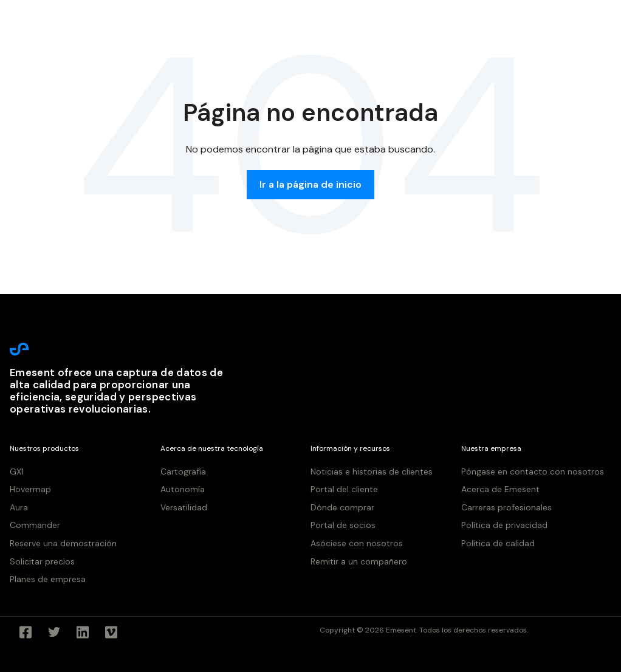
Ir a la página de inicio (310, 184)
